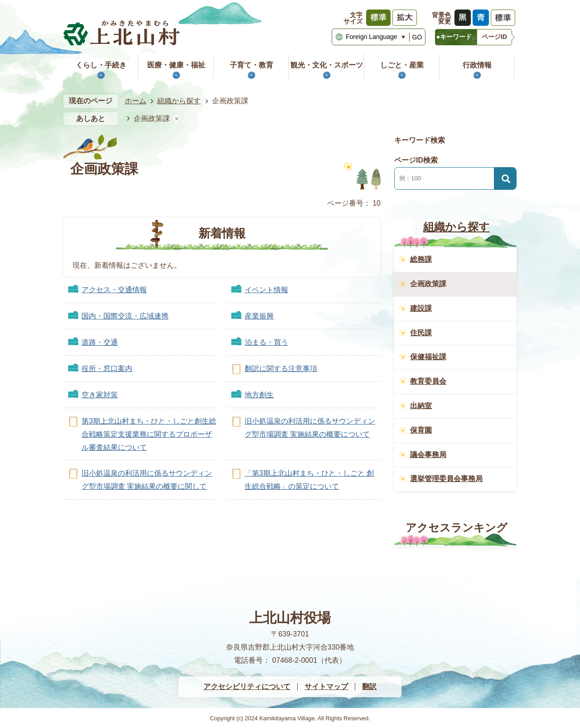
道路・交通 (100, 342)
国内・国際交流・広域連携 (125, 316)
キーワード (456, 37)
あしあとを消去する (177, 119)
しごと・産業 (402, 65)
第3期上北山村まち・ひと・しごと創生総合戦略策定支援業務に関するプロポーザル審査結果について (149, 434)
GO (417, 37)
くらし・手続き (101, 65)
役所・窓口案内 (107, 369)
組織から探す (179, 101)
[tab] (456, 37)
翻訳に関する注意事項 (281, 369)
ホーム (135, 101)
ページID (494, 37)
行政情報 (477, 65)
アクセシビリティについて (247, 687)
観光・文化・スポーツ (327, 65)
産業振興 (259, 316)
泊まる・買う (266, 342)
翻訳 (369, 687)
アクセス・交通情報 (114, 290)
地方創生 (259, 395)
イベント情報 (266, 290)
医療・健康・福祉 (176, 65)
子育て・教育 (251, 65)
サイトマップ (326, 687)
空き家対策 (100, 395)
